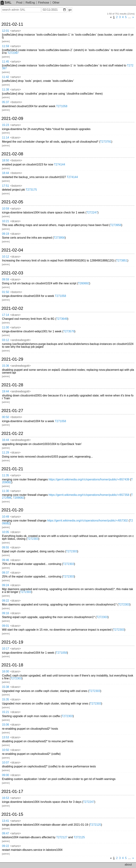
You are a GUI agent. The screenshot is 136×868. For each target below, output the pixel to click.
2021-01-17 (12, 791)
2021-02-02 (12, 308)
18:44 (5, 173)
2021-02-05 (12, 202)
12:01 (5, 31)
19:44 (5, 391)
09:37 (5, 573)
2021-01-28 (12, 385)
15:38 (5, 687)
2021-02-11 (12, 24)
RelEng (30, 3)
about (128, 865)
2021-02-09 (12, 119)
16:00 (5, 671)
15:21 (5, 712)
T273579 (69, 331)
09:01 (5, 626)
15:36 (5, 366)
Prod (19, 3)
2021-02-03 (12, 273)
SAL (6, 2)
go (70, 10)
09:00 (5, 775)
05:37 (5, 102)
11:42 (5, 77)
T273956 (116, 225)
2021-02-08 (12, 154)
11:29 (5, 453)
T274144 (59, 164)
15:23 (5, 125)
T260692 (84, 283)
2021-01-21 (12, 469)
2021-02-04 (12, 250)
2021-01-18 (12, 665)
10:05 (5, 532)
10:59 (5, 209)
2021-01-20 (12, 510)
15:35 (5, 699)
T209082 (19, 498)
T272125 (95, 825)
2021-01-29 (12, 359)
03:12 (5, 340)
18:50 (5, 160)
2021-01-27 (12, 411)
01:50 (5, 292)
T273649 (62, 319)
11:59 (5, 46)
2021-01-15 (12, 814)
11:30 (5, 491)
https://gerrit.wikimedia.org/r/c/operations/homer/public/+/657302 (87, 521)
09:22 (5, 601)
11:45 (5, 62)
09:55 (5, 547)
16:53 (5, 798)
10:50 (5, 750)
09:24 (5, 585)
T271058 (62, 106)
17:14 (5, 315)
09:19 (5, 234)
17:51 (5, 186)
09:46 (5, 560)
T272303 (33, 539)
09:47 (5, 833)
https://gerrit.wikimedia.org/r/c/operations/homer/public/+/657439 (89, 479)
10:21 (5, 221)
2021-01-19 (12, 642)
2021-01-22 (12, 433)
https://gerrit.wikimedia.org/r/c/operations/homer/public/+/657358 (89, 495)
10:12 (5, 257)
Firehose (44, 3)
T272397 (13, 53)
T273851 (122, 260)
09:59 (5, 279)
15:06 (5, 725)
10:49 (5, 517)
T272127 (62, 837)
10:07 (5, 763)
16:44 (5, 440)
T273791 (106, 142)
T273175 (31, 190)
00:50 (5, 417)
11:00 (5, 327)
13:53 (5, 737)
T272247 (92, 212)
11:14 (5, 138)
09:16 (5, 613)
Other (56, 3)
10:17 (5, 649)
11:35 (5, 475)
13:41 (5, 821)
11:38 (5, 90)
